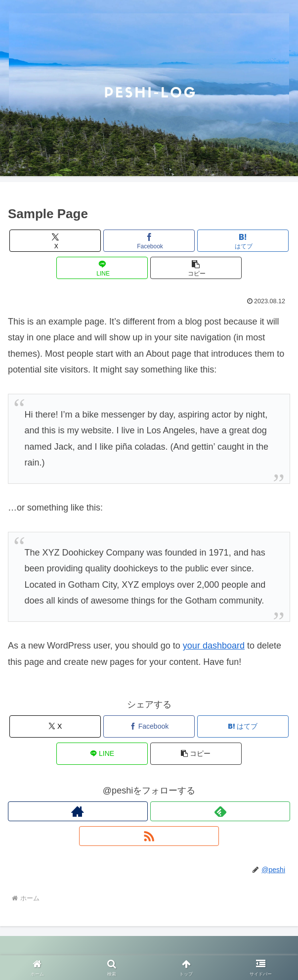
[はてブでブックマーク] (243, 241)
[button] (196, 268)
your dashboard (214, 646)
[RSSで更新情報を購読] (149, 836)
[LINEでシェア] (102, 268)
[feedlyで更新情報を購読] (220, 811)
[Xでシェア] (55, 241)
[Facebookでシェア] (149, 241)
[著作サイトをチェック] (78, 811)
